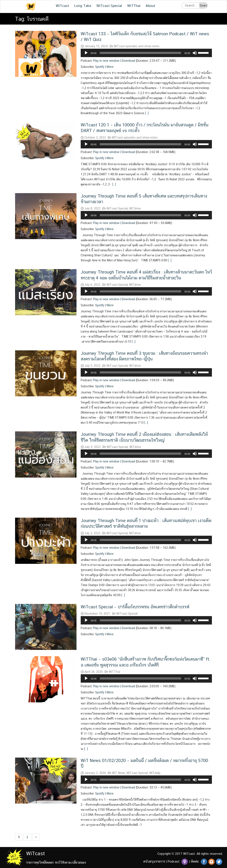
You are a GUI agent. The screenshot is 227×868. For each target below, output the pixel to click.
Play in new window (106, 61)
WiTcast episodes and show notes (137, 46)
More (110, 67)
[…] (146, 113)
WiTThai (134, 6)
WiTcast (62, 6)
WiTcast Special (109, 6)
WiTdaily (155, 773)
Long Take (83, 6)
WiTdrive (135, 208)
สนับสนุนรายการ (154, 861)
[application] (146, 53)
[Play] (86, 53)
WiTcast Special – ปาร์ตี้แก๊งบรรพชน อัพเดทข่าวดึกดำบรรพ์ (135, 607)
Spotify (100, 67)
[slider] (140, 53)
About (150, 6)
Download (128, 61)
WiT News (119, 773)
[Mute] (195, 53)
